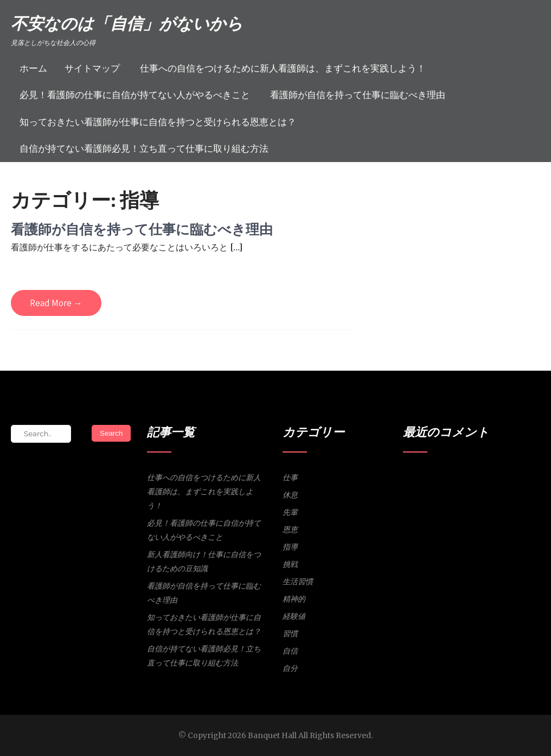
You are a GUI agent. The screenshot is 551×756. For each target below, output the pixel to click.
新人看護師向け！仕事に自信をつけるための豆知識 (204, 561)
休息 (290, 495)
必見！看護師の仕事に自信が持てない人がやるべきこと (135, 95)
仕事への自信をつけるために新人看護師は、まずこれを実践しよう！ (283, 68)
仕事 (290, 477)
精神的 (294, 599)
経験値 (294, 616)
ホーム (33, 68)
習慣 (290, 634)
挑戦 (290, 564)
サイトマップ (92, 68)
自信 (290, 651)
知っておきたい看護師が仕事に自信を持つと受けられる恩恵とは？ (158, 122)
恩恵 (290, 529)
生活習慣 (298, 581)
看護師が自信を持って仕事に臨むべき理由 (358, 95)
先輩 (290, 512)
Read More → (56, 303)
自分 (290, 668)
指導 (290, 547)
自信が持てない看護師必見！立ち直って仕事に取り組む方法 (144, 148)
